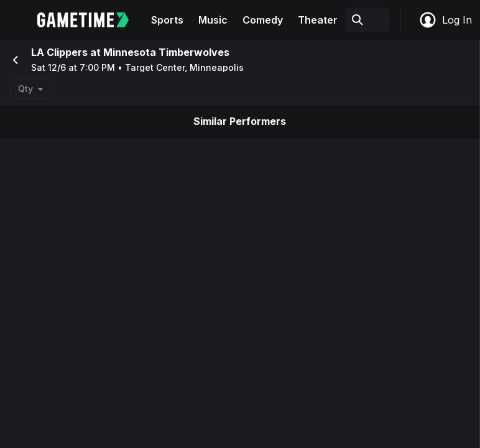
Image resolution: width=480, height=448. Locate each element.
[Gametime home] (90, 20)
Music (213, 20)
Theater (318, 20)
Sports (167, 20)
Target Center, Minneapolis (184, 68)
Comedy (263, 20)
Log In (445, 20)
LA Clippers (59, 52)
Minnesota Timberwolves (166, 52)
